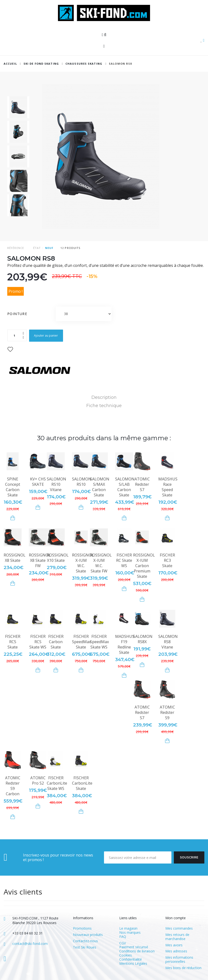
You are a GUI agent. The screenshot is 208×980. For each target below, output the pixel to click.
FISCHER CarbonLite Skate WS (57, 783)
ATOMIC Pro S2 (38, 780)
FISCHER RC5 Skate (13, 642)
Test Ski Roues (85, 947)
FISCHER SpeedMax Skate (81, 642)
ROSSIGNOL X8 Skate (15, 558)
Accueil (10, 64)
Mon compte (176, 918)
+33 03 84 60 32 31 (28, 933)
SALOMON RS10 (82, 482)
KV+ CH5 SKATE (38, 482)
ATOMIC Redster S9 (167, 712)
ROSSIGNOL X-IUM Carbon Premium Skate (144, 566)
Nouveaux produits (88, 935)
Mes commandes (179, 929)
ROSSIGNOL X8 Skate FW (40, 560)
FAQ (123, 937)
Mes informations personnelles (179, 960)
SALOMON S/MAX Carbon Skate (100, 487)
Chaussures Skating (84, 64)
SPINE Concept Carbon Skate (13, 487)
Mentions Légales (133, 963)
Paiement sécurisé (134, 947)
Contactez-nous (85, 941)
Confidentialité (131, 959)
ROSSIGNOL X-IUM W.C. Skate (83, 563)
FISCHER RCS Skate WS (38, 642)
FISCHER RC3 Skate (167, 560)
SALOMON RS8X (143, 639)
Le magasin (128, 928)
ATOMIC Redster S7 (142, 484)
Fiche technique (104, 406)
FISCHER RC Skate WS (124, 560)
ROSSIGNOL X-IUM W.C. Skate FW (101, 563)
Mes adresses (176, 951)
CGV (123, 943)
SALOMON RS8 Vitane (168, 642)
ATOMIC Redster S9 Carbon (13, 786)
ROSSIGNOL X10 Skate (58, 558)
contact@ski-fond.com (30, 944)
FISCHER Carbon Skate (56, 642)
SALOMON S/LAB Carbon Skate (125, 487)
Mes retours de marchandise (177, 937)
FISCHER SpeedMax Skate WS (99, 642)
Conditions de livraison (137, 951)
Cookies (126, 955)
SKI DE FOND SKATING (41, 64)
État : (38, 248)
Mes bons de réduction (183, 968)
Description (104, 397)
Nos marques (130, 932)
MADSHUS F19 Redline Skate (125, 644)
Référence (16, 248)
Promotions (82, 929)
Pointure (18, 314)
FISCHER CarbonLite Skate (82, 783)
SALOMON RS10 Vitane (56, 484)
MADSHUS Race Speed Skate (168, 487)
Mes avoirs (174, 945)
